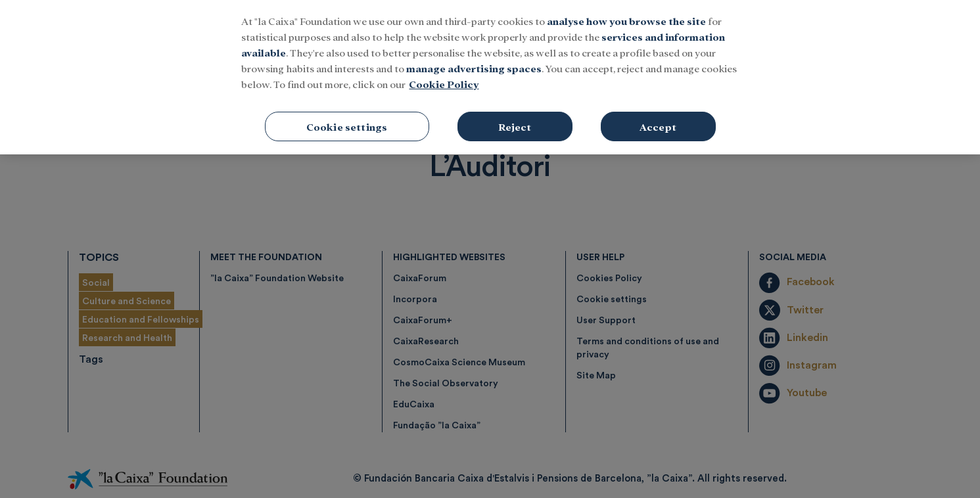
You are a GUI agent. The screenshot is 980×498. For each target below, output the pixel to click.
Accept (658, 109)
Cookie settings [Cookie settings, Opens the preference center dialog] (347, 109)
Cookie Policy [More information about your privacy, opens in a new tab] (444, 67)
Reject (515, 109)
